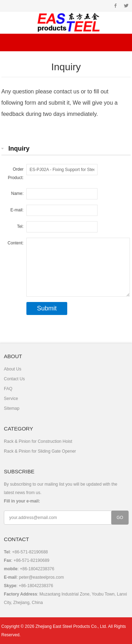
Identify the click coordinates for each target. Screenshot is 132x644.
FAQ (8, 389)
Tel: (20, 226)
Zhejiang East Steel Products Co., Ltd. (71, 626)
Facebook (116, 6)
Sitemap (12, 408)
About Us (12, 369)
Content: (16, 243)
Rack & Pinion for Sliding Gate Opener (40, 451)
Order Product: (16, 173)
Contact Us (14, 379)
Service (11, 399)
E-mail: (17, 210)
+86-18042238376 (36, 586)
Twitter (126, 6)
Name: (17, 193)
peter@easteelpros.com (42, 577)
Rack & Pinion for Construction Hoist (38, 441)
